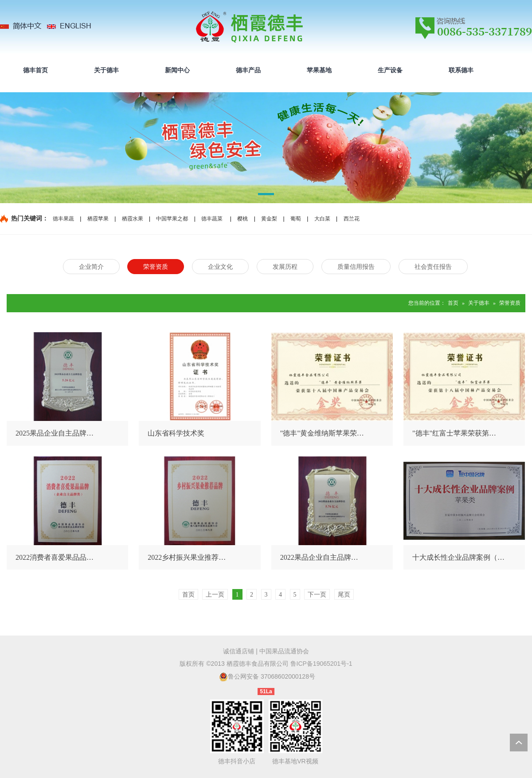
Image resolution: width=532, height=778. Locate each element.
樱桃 (243, 219)
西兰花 (352, 219)
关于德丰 (479, 303)
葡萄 (296, 219)
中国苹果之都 (172, 219)
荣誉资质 (510, 303)
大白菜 (322, 219)
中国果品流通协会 (284, 651)
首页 (453, 303)
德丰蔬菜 (212, 219)
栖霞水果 (133, 219)
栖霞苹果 (98, 219)
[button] (266, 196)
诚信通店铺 (239, 651)
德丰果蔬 (63, 219)
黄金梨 (269, 219)
